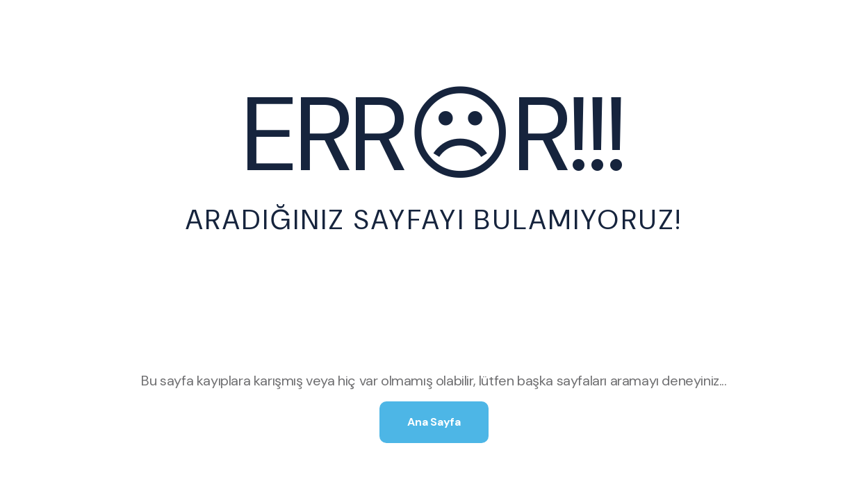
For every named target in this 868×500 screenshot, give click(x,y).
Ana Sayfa (434, 422)
